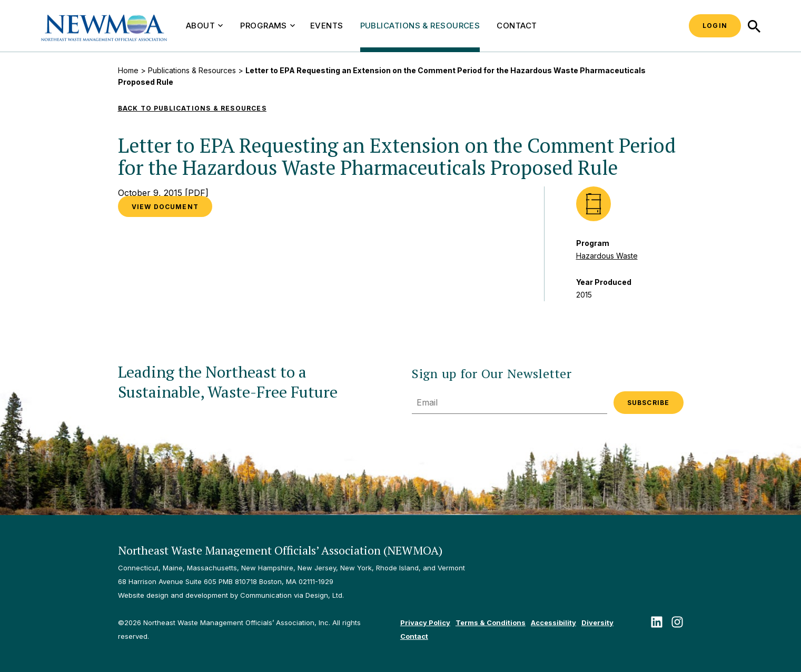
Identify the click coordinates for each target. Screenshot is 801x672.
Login (715, 26)
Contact (517, 26)
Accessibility (553, 622)
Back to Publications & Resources (192, 108)
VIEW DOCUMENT (165, 207)
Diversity (597, 622)
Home (128, 70)
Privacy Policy (425, 622)
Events (327, 26)
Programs (268, 26)
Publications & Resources (420, 26)
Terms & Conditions (491, 622)
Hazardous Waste (607, 256)
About (204, 26)
